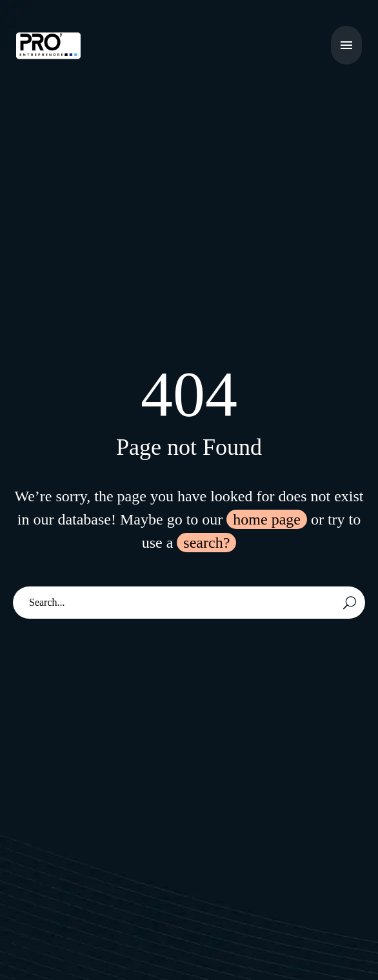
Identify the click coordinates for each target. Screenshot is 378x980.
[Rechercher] (189, 603)
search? (206, 543)
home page (267, 519)
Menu (346, 45)
